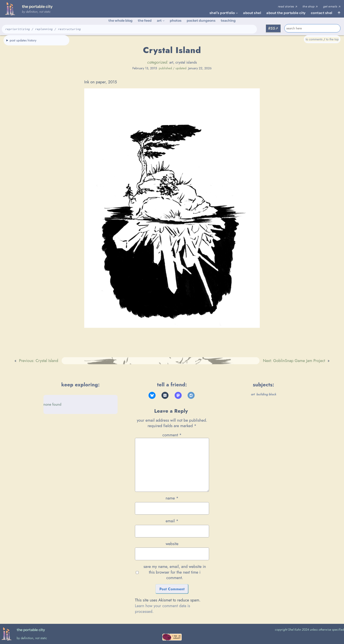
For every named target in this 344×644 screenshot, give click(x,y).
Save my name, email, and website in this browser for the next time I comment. (175, 572)
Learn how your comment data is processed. (163, 609)
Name (172, 498)
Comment (172, 435)
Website (172, 544)
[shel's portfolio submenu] (237, 13)
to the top (332, 39)
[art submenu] (164, 21)
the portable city (37, 6)
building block (266, 394)
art (171, 62)
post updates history (23, 40)
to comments (314, 39)
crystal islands (186, 62)
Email (172, 521)
